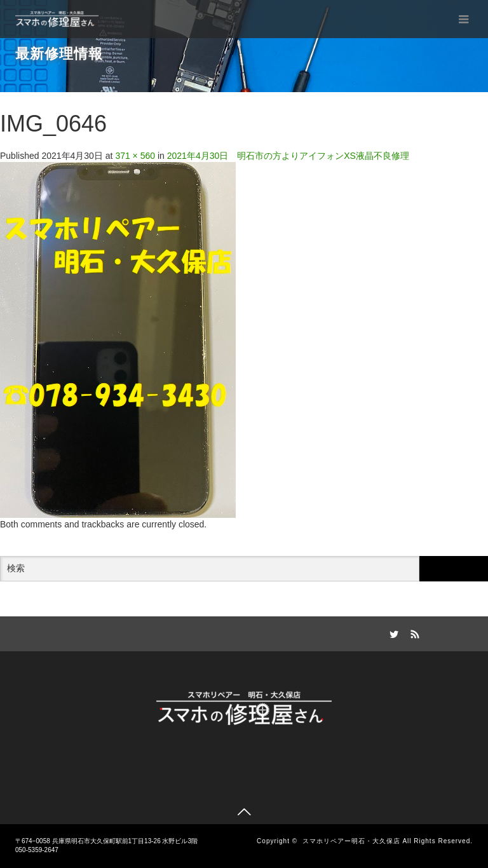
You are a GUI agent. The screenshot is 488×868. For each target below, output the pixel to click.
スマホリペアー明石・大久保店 (351, 841)
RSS (414, 632)
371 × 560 (135, 156)
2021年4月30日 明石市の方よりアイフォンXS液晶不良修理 (288, 156)
